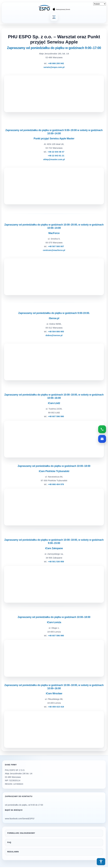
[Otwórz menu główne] (54, 17)
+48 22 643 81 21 (56, 156)
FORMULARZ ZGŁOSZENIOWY (21, 833)
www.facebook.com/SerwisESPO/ (20, 819)
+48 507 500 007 (56, 246)
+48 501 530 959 (56, 562)
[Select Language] (100, 4)
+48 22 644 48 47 (56, 152)
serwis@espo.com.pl (54, 67)
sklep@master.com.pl (54, 159)
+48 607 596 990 (56, 416)
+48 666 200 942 (56, 63)
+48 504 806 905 (56, 331)
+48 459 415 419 (56, 707)
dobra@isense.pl (54, 335)
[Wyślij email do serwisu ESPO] (102, 439)
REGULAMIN (13, 852)
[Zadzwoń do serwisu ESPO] (102, 429)
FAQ (9, 842)
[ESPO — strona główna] (54, 8)
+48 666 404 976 (56, 484)
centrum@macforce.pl (54, 250)
